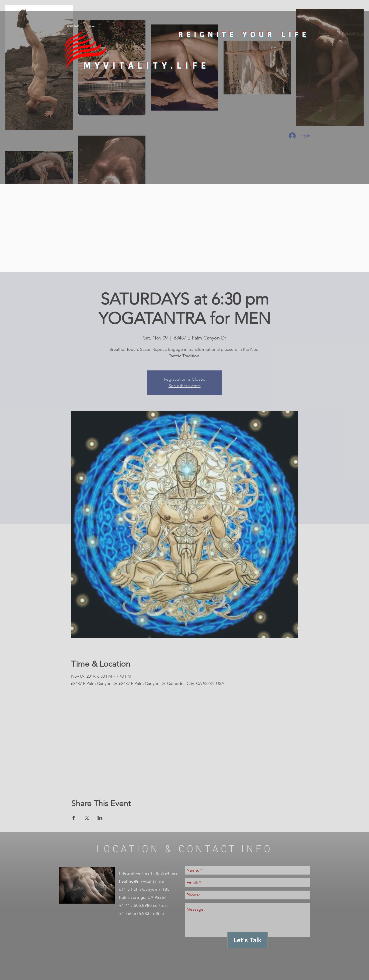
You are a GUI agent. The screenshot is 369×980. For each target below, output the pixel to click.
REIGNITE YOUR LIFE (244, 34)
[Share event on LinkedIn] (100, 818)
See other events (185, 386)
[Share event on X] (87, 818)
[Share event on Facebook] (74, 818)
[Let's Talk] (248, 940)
